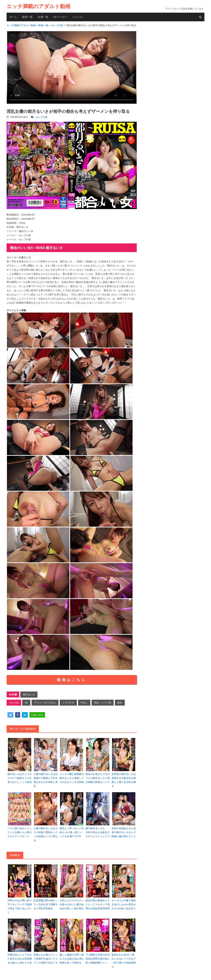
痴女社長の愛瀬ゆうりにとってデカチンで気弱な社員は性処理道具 (98, 902)
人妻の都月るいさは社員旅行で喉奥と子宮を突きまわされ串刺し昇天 (46, 779)
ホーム (13, 17)
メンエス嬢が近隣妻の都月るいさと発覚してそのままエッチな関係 (72, 777)
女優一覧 (43, 17)
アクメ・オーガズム (45, 702)
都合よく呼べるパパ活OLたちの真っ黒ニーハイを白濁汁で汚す (72, 830)
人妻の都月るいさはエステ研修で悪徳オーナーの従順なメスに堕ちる (46, 832)
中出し (83, 702)
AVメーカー (60, 17)
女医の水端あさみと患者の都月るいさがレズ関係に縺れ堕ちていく (124, 830)
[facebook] (18, 714)
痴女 (119, 702)
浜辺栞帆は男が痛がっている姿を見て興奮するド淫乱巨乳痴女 (46, 902)
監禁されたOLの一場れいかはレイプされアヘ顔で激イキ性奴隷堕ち (124, 958)
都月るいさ (29, 694)
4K (26, 702)
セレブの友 (41, 116)
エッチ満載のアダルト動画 (39, 6)
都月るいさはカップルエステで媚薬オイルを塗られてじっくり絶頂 (20, 777)
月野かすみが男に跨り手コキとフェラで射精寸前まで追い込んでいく (20, 904)
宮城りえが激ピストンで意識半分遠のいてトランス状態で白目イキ (46, 956)
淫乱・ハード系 (102, 702)
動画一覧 (27, 17)
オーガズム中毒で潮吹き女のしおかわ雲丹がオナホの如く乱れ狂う (124, 902)
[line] (37, 714)
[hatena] (25, 714)
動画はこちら (72, 679)
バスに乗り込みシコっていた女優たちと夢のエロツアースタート (20, 830)
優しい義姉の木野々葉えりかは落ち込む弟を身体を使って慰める (72, 956)
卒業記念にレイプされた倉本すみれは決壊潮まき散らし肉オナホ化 (20, 956)
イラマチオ (68, 702)
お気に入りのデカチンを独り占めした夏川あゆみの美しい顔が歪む (72, 902)
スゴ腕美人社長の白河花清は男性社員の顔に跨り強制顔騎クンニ (98, 956)
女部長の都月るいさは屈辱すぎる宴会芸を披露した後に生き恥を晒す (124, 779)
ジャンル (78, 17)
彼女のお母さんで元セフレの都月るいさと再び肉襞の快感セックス (98, 777)
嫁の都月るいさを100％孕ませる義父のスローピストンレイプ (98, 830)
